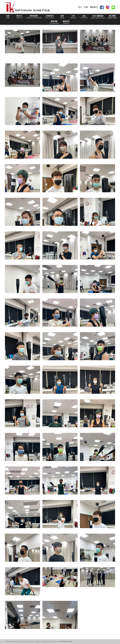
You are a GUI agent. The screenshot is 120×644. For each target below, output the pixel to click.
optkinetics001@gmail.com (51, 642)
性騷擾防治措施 (66, 642)
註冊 (86, 7)
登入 (80, 7)
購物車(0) (94, 7)
